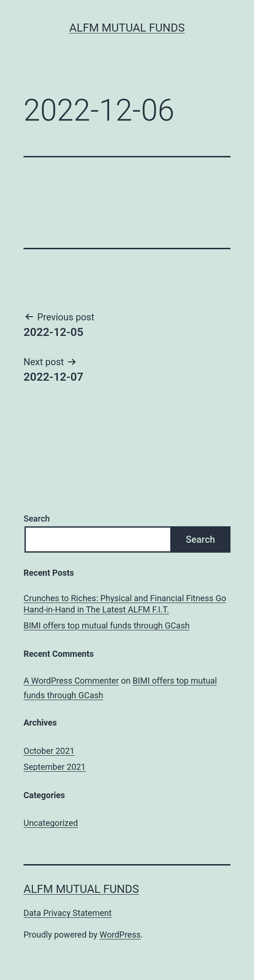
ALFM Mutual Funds (127, 28)
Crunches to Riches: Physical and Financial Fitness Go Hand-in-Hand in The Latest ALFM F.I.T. (125, 604)
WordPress (120, 935)
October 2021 (49, 751)
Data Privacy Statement (67, 913)
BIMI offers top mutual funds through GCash (107, 625)
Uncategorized (51, 823)
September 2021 (55, 767)
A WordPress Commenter (71, 681)
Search (37, 519)
